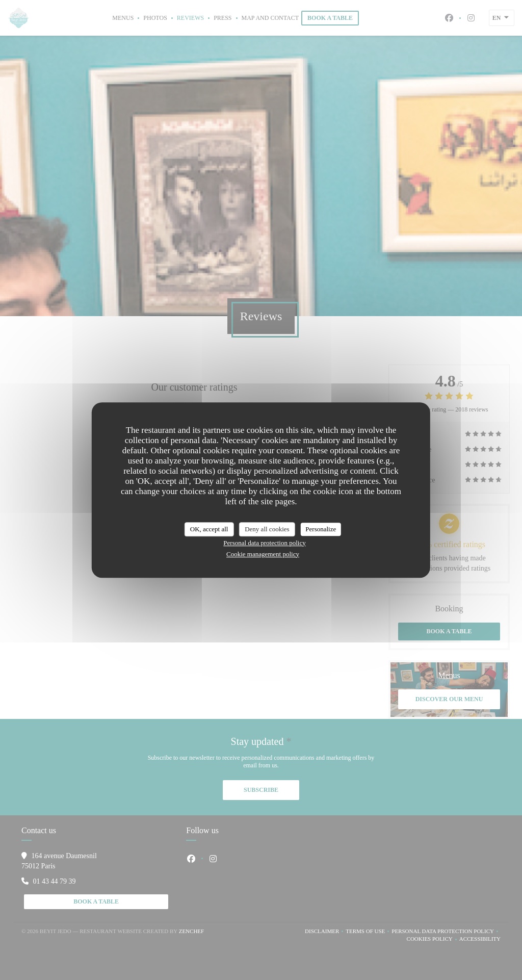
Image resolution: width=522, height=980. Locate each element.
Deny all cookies (267, 529)
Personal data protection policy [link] (264, 543)
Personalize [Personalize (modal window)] (321, 529)
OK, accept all (209, 529)
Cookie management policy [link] (263, 554)
